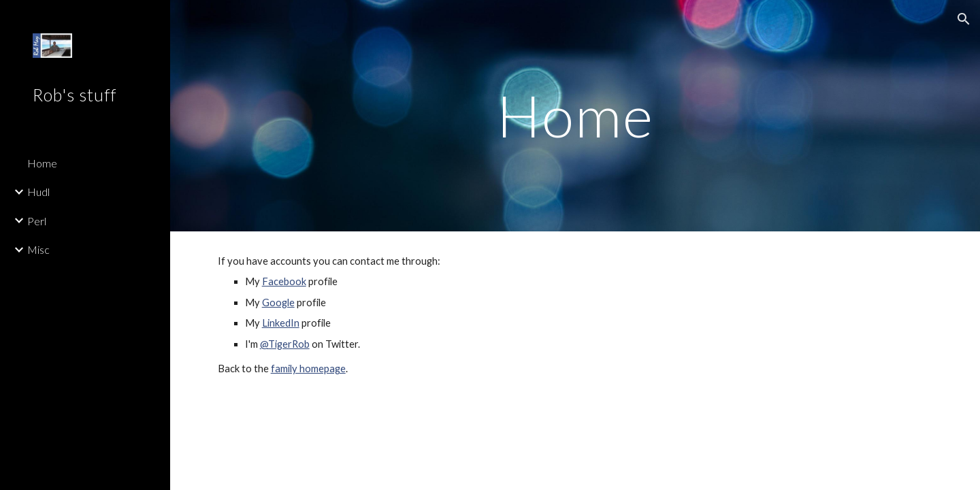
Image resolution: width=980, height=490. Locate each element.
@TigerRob (285, 344)
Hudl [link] (38, 192)
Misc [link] (38, 249)
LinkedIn (281, 323)
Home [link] (42, 163)
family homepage (308, 369)
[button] (964, 19)
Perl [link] (37, 221)
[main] (575, 115)
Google (278, 303)
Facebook (284, 281)
